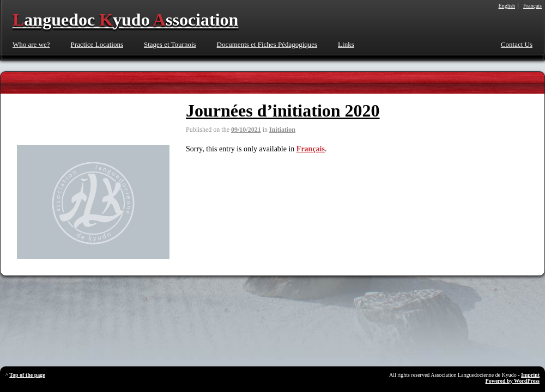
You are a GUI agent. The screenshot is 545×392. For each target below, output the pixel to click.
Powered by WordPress (513, 381)
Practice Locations (97, 44)
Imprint (530, 375)
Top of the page (27, 375)
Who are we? (31, 44)
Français (311, 149)
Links (346, 44)
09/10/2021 (246, 130)
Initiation (282, 130)
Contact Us (517, 44)
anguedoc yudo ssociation (125, 20)
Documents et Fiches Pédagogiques (267, 44)
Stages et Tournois (170, 44)
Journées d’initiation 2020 (283, 111)
